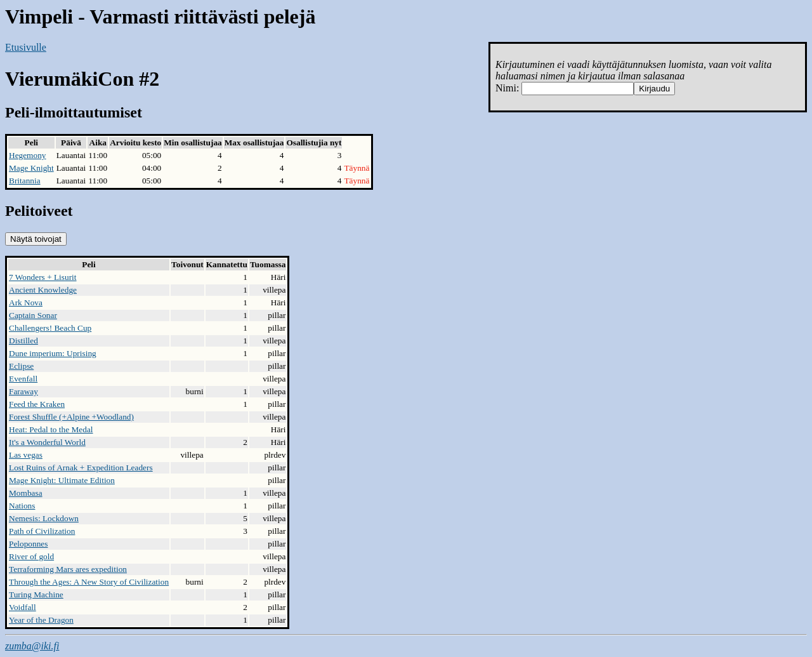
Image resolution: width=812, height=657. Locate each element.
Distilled (23, 341)
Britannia (25, 181)
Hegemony (27, 155)
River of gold (31, 556)
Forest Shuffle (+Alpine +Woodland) (71, 417)
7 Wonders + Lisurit (43, 277)
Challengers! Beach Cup (50, 328)
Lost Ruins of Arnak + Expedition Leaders (81, 468)
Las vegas (26, 455)
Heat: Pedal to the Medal (51, 429)
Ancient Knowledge (43, 290)
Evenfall (23, 379)
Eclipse (21, 366)
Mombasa (26, 493)
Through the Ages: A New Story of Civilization (89, 582)
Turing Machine (36, 594)
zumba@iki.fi (32, 646)
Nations (22, 506)
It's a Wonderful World (47, 442)
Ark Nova (26, 302)
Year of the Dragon (41, 620)
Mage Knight (31, 168)
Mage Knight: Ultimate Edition (62, 480)
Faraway (23, 391)
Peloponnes (28, 544)
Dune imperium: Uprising (53, 353)
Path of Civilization (42, 531)
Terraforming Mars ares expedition (68, 569)
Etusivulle (26, 47)
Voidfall (23, 607)
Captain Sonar (33, 315)
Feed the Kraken (37, 404)
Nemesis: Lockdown (44, 518)
